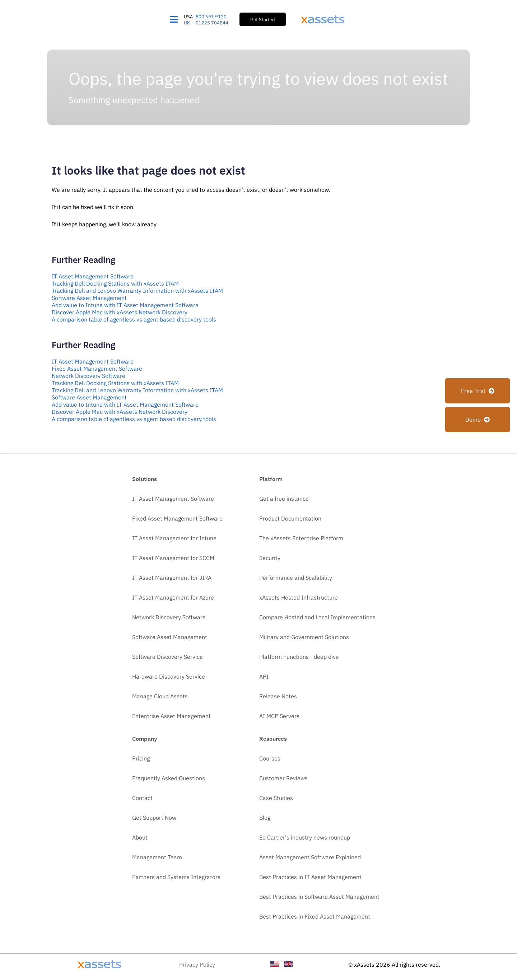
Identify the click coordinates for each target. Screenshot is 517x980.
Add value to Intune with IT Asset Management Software (125, 305)
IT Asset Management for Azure (173, 597)
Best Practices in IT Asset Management (310, 877)
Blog (265, 818)
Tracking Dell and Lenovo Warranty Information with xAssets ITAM (137, 291)
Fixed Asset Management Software (97, 369)
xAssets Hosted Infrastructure (299, 597)
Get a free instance (284, 499)
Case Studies (276, 798)
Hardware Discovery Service (169, 676)
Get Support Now (154, 818)
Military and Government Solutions (304, 637)
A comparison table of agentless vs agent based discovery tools (134, 319)
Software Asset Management (89, 298)
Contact (142, 798)
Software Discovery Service (167, 657)
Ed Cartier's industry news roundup (305, 837)
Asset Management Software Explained (310, 857)
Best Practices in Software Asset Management (319, 897)
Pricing (141, 758)
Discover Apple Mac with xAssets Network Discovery (120, 312)
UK (187, 23)
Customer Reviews (283, 778)
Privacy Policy (197, 965)
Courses (270, 758)
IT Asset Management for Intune (174, 538)
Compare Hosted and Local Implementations (317, 617)
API (264, 676)
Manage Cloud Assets (160, 696)
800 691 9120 (211, 17)
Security (270, 558)
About (140, 837)
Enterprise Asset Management (171, 716)
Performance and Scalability (296, 578)
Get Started (263, 19)
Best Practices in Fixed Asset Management (315, 916)
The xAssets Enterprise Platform (301, 538)
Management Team (157, 857)
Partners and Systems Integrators (176, 877)
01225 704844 (212, 23)
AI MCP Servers (279, 716)
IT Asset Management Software (93, 276)
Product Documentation (290, 518)
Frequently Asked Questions (169, 778)
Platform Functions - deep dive (299, 657)
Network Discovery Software (89, 376)
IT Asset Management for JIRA (172, 578)
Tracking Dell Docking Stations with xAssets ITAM (115, 283)
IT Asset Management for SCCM (173, 558)
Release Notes (278, 696)
